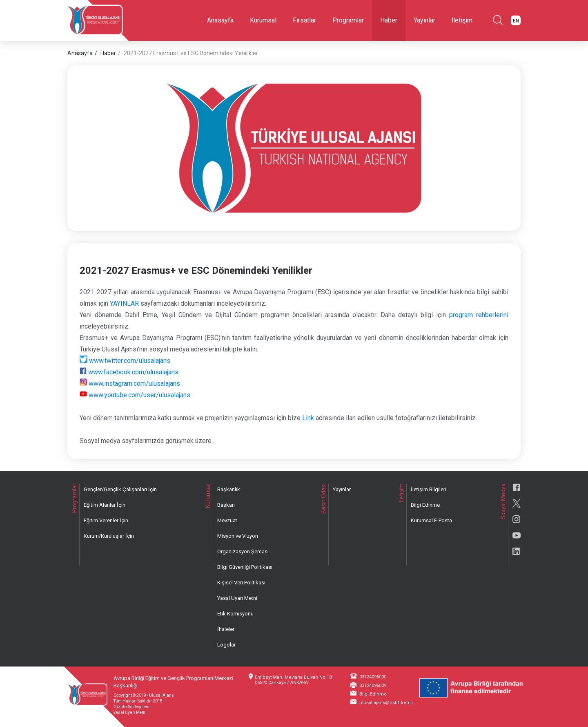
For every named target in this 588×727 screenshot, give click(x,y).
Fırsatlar (304, 20)
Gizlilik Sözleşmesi (131, 707)
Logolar (226, 645)
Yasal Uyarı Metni (237, 598)
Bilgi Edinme (425, 505)
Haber (389, 20)
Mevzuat (227, 520)
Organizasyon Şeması (243, 551)
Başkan (226, 505)
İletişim (462, 20)
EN (516, 21)
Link (308, 418)
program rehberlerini (479, 315)
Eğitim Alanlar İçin (105, 505)
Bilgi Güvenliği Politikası (245, 567)
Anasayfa (220, 20)
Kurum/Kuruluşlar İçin (109, 536)
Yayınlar (424, 20)
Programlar (348, 20)
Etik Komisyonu (235, 614)
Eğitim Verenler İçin (106, 520)
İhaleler (226, 629)
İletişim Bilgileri (429, 489)
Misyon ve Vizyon (238, 536)
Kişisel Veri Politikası (241, 583)
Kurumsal (263, 20)
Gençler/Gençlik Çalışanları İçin (120, 489)
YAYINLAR (124, 303)
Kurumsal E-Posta (431, 520)
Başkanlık (229, 489)
